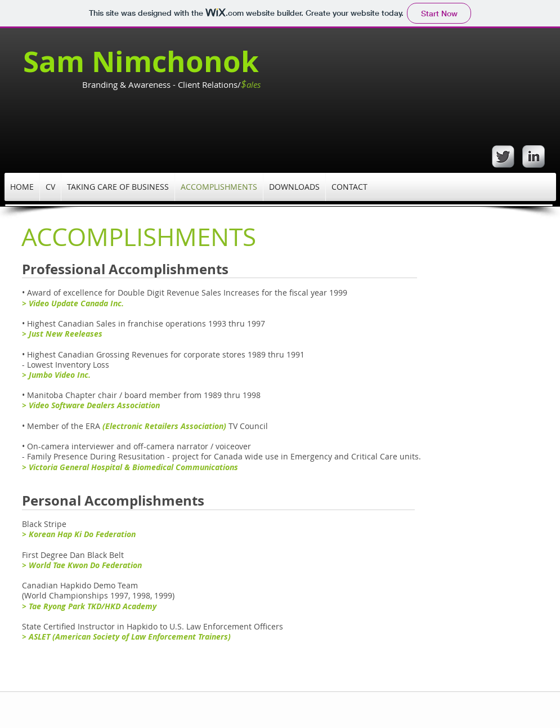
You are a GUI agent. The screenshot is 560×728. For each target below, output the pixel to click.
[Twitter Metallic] (503, 157)
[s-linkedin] (534, 157)
